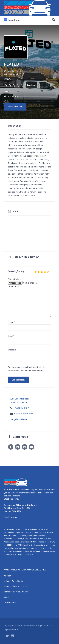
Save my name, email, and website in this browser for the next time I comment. (27, 369)
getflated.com (21, 420)
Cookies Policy (11, 603)
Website (12, 350)
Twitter (7, 636)
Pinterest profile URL (18, 447)
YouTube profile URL (31, 447)
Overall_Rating (16, 272)
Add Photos (11, 97)
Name (12, 323)
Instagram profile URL (25, 447)
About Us (8, 576)
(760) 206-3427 (21, 408)
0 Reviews (30, 86)
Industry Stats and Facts (15, 587)
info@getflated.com (23, 414)
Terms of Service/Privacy (16, 592)
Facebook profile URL (11, 447)
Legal (6, 597)
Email (11, 336)
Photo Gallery (14, 279)
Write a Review (15, 107)
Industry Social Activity (15, 581)
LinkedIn (12, 636)
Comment (13, 287)
